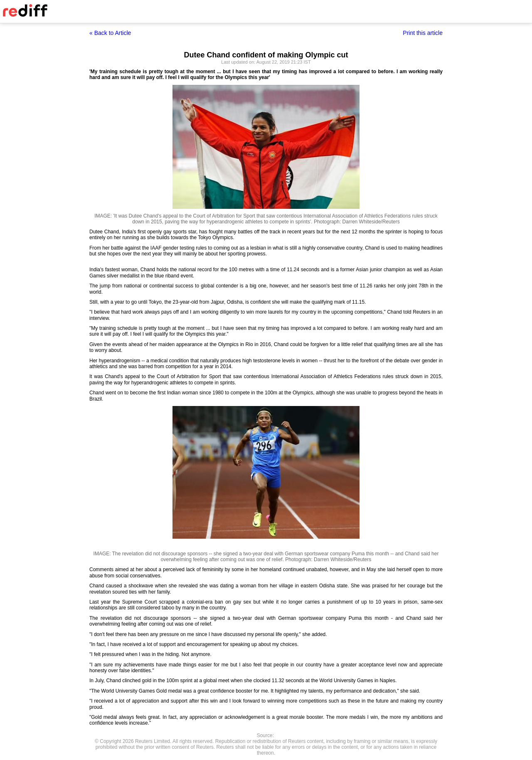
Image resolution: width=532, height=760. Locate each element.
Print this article (423, 33)
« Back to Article (110, 33)
